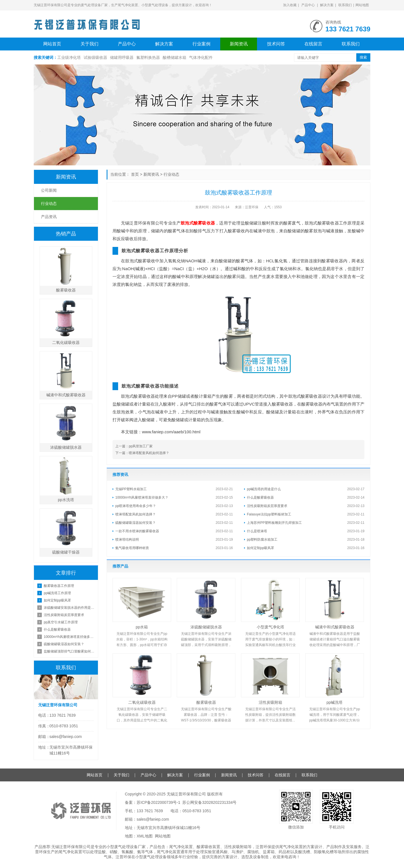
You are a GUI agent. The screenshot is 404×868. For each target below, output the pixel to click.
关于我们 (89, 44)
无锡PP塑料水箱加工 (131, 489)
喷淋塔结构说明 (127, 540)
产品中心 (308, 5)
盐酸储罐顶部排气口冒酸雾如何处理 (69, 651)
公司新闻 (49, 190)
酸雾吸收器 (206, 702)
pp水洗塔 (66, 500)
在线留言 (313, 44)
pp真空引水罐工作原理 (61, 622)
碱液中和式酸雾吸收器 (335, 627)
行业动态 (171, 174)
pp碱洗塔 (335, 702)
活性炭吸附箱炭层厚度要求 (267, 506)
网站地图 (362, 5)
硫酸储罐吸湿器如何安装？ (136, 523)
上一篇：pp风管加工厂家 (134, 446)
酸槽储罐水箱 (175, 57)
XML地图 (145, 836)
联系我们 (345, 5)
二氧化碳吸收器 (142, 702)
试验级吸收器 (95, 57)
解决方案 (327, 5)
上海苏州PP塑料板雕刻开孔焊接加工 (274, 523)
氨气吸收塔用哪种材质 (132, 548)
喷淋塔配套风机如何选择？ (136, 514)
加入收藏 (290, 5)
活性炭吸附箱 (270, 702)
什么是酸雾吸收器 (260, 497)
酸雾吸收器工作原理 (59, 586)
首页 (135, 174)
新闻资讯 (239, 44)
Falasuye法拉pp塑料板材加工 (269, 514)
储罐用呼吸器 (122, 57)
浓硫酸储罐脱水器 (206, 627)
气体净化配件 (201, 57)
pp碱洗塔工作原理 (57, 593)
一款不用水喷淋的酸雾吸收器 (137, 531)
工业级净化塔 (69, 57)
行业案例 (201, 44)
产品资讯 (49, 217)
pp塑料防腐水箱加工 (262, 540)
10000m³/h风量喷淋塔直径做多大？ (142, 497)
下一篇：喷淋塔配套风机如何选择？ (142, 453)
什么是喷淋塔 (257, 531)
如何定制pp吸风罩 (260, 548)
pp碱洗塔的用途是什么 (264, 489)
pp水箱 (142, 627)
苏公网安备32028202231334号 (209, 802)
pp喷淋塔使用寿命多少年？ (136, 506)
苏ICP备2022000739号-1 (159, 802)
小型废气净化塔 (270, 627)
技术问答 (276, 44)
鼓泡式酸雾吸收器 (198, 223)
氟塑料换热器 (148, 57)
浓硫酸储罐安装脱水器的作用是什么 (69, 608)
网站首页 (52, 44)
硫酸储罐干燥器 (66, 552)
